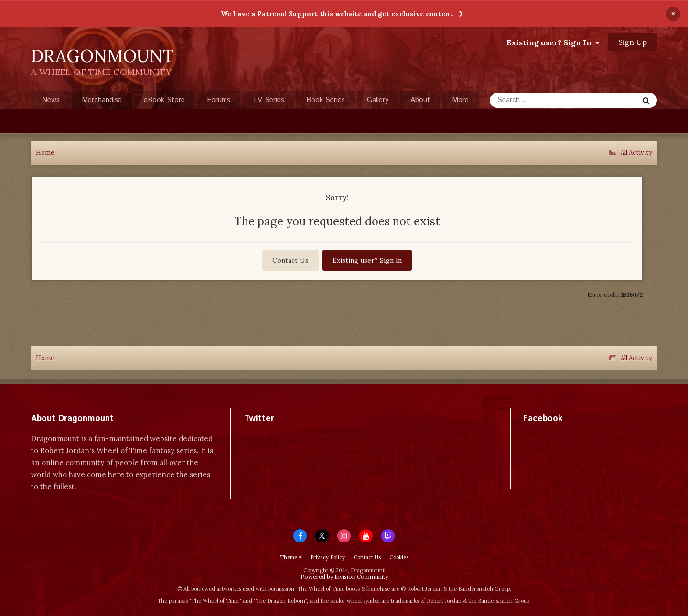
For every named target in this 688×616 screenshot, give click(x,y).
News (51, 100)
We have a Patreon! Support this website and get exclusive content (337, 14)
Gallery (378, 100)
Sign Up (633, 42)
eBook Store (164, 100)
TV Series (268, 100)
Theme (291, 557)
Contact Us (290, 260)
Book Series (326, 100)
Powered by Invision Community (344, 577)
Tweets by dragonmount (286, 435)
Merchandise (102, 100)
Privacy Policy (328, 557)
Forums (219, 100)
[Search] (539, 100)
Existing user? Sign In (553, 42)
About (420, 100)
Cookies (399, 557)
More (460, 100)
